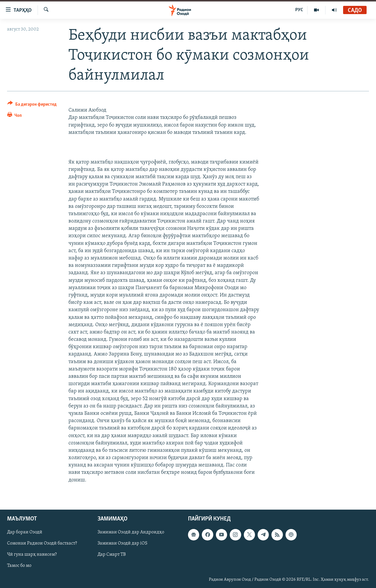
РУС (299, 10)
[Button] (32, 105)
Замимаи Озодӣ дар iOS (122, 543)
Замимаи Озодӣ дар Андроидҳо (131, 532)
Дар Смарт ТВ (112, 555)
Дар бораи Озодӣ (25, 532)
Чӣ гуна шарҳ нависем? (32, 555)
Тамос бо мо (19, 566)
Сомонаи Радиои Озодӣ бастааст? (42, 543)
